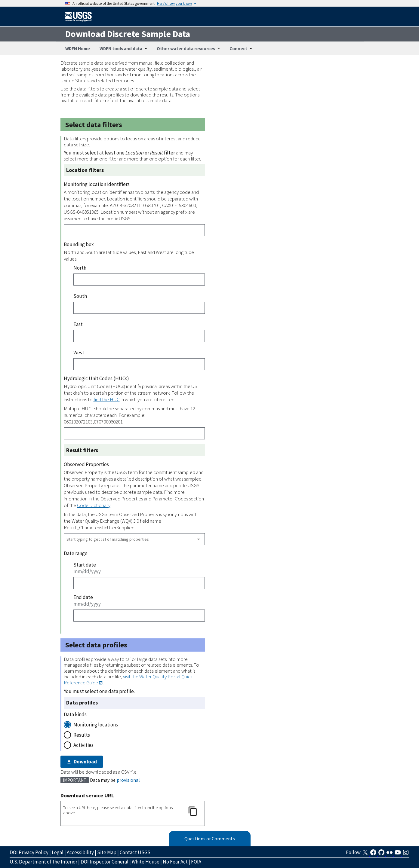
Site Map (107, 852)
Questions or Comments (210, 839)
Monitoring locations (96, 725)
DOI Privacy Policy (29, 852)
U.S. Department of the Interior (43, 862)
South (80, 296)
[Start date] (139, 583)
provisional (128, 780)
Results (82, 735)
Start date (85, 565)
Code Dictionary (94, 505)
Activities (83, 745)
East (78, 324)
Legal (58, 852)
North (80, 268)
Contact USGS (135, 852)
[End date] (139, 616)
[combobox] (134, 539)
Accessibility (80, 852)
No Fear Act (175, 862)
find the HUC (107, 399)
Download (82, 762)
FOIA (196, 862)
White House (146, 862)
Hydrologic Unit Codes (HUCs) (96, 378)
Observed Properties (86, 464)
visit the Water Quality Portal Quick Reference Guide (128, 679)
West (79, 353)
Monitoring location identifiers (97, 184)
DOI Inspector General (105, 862)
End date (83, 597)
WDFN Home (78, 49)
